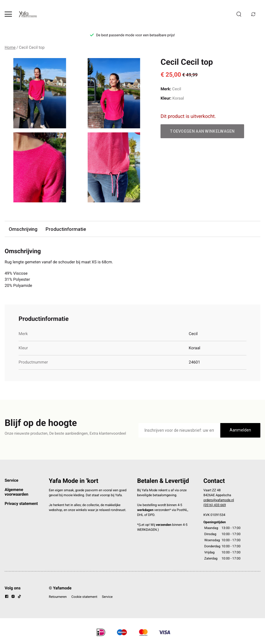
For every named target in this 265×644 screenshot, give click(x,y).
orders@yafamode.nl (219, 500)
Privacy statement (21, 504)
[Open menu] (8, 14)
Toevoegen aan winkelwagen (202, 131)
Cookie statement (84, 597)
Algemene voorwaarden (17, 492)
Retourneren (58, 597)
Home (10, 48)
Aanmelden (240, 430)
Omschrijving (23, 229)
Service (11, 481)
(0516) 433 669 (215, 505)
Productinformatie (66, 229)
